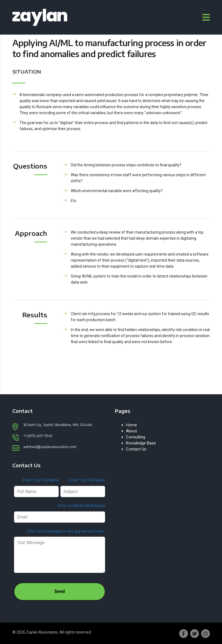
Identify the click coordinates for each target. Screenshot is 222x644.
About (131, 431)
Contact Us (136, 449)
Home (131, 425)
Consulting (136, 437)
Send (60, 591)
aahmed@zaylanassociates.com (50, 447)
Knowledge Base (141, 443)
